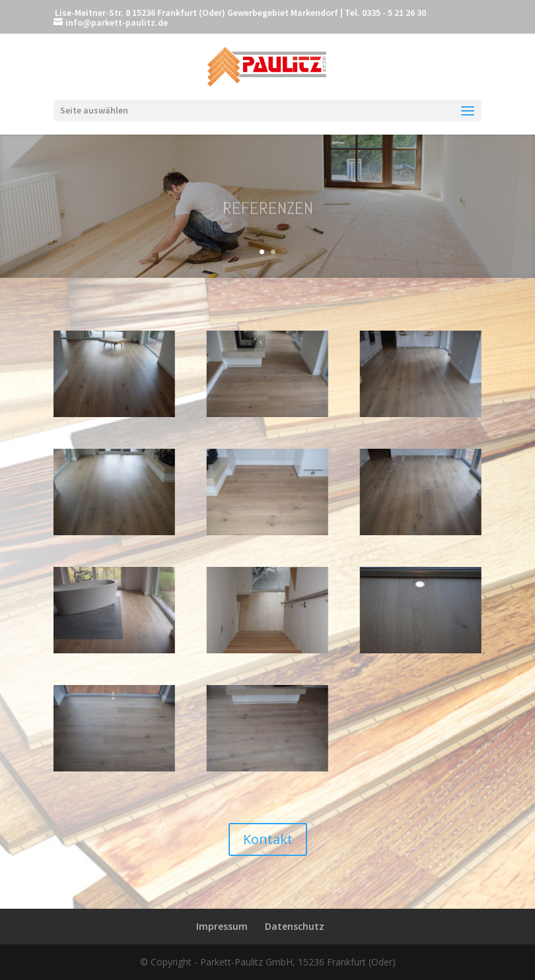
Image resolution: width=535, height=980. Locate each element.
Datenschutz (295, 926)
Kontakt (268, 839)
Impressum (222, 926)
